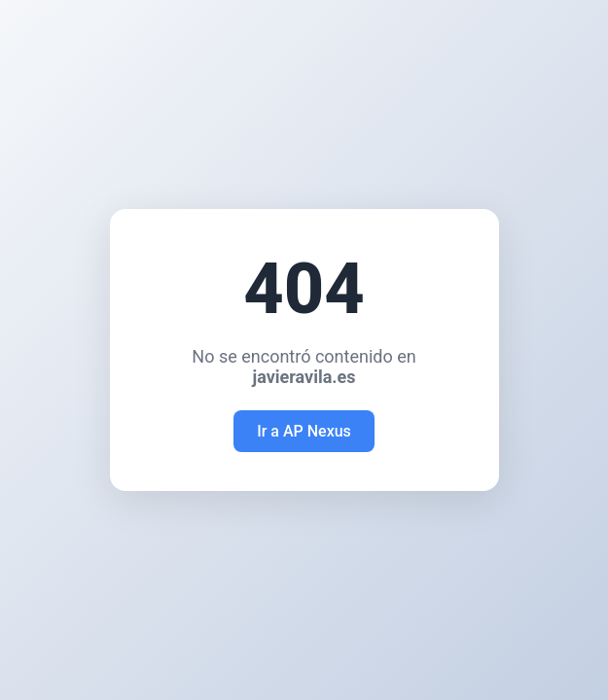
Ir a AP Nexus (304, 431)
